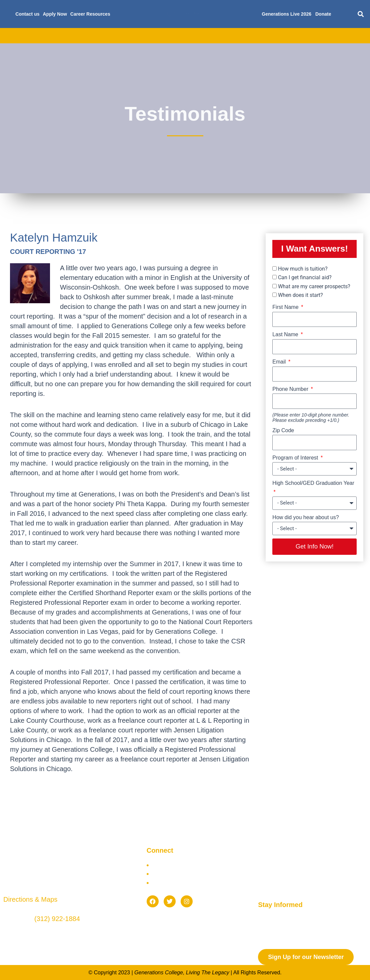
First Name (286, 307)
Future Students (242, 36)
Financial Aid (154, 36)
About (41, 36)
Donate (323, 14)
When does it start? (300, 295)
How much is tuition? (303, 269)
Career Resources (90, 14)
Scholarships (196, 36)
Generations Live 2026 (286, 14)
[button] (361, 14)
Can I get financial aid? (305, 277)
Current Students (292, 36)
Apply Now (55, 14)
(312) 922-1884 (57, 919)
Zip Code (283, 430)
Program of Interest (296, 458)
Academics (74, 36)
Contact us (27, 14)
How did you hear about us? (305, 517)
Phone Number (291, 389)
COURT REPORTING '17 (48, 252)
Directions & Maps (30, 900)
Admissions (113, 36)
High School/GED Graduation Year (313, 483)
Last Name (286, 334)
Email (280, 362)
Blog (330, 36)
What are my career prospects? (314, 286)
